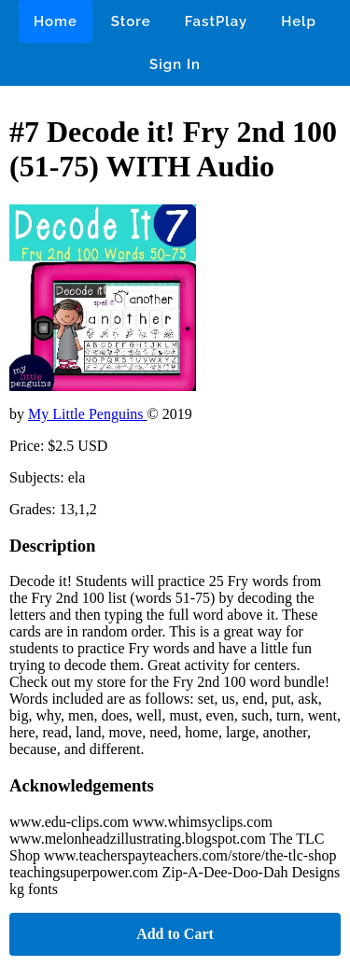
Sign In (175, 64)
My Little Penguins (88, 414)
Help (299, 21)
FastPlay (217, 21)
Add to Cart (175, 934)
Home (56, 21)
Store (131, 21)
